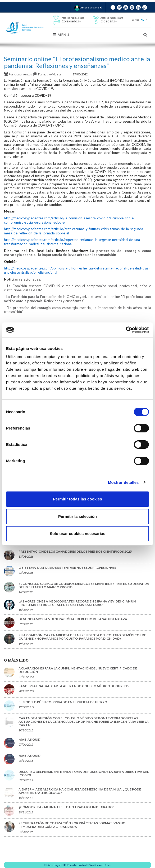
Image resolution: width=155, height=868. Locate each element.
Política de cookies (75, 865)
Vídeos (57, 74)
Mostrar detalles (123, 482)
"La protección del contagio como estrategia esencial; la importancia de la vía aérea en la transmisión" (77, 310)
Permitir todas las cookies (77, 499)
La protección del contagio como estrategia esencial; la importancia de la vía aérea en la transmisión (77, 253)
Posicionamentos (18, 74)
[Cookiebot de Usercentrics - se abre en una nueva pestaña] (126, 330)
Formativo (42, 74)
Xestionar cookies (100, 865)
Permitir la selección (77, 516)
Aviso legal (54, 865)
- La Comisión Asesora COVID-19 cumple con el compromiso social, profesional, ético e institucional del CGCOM (77, 288)
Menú (61, 35)
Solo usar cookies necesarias (77, 534)
